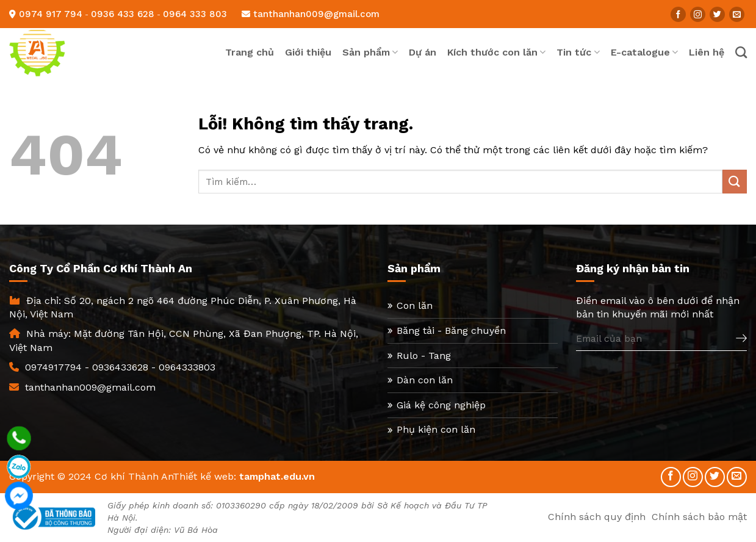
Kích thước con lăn (496, 52)
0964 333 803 (195, 14)
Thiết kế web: (204, 476)
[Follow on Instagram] (698, 14)
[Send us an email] (737, 14)
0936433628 (120, 367)
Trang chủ (250, 52)
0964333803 (187, 367)
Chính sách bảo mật (699, 517)
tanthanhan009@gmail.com (311, 14)
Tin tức (578, 52)
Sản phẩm (370, 52)
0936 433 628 (123, 14)
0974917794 (53, 367)
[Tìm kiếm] (741, 52)
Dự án (423, 52)
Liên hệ (707, 52)
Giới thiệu (308, 52)
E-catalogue (644, 52)
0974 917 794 (51, 14)
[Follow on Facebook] (678, 14)
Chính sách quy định (597, 517)
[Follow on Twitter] (717, 14)
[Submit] (735, 182)
